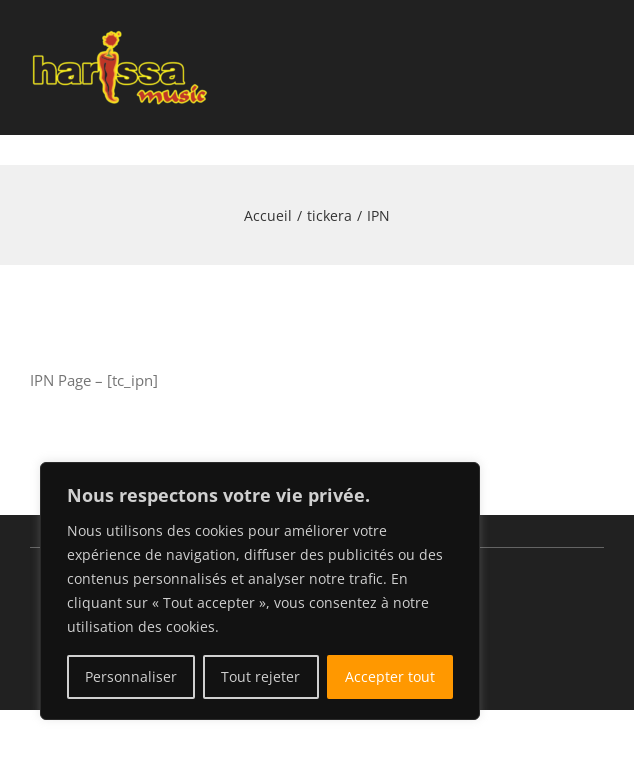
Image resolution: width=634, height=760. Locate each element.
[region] (260, 591)
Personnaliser (131, 676)
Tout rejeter (260, 676)
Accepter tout (390, 676)
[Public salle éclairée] (120, 27)
